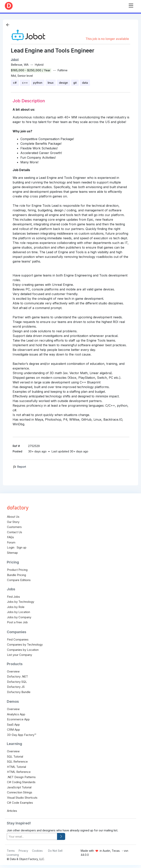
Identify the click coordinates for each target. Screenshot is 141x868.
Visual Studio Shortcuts (22, 798)
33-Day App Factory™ (22, 735)
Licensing (13, 855)
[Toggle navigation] (131, 5)
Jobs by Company (19, 617)
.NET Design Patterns (21, 777)
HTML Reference (19, 772)
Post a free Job (17, 622)
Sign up (22, 547)
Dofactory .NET (17, 676)
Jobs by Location (19, 612)
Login (11, 547)
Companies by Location (23, 650)
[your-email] (32, 837)
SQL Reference (17, 762)
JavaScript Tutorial (19, 787)
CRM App (13, 730)
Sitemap (12, 553)
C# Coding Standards (21, 782)
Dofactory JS (16, 687)
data (85, 83)
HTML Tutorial (16, 767)
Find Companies (18, 639)
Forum (11, 542)
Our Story (13, 522)
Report (19, 467)
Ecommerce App (18, 719)
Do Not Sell (55, 851)
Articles (12, 811)
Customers (14, 527)
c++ (25, 83)
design (63, 83)
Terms (11, 851)
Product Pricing (17, 570)
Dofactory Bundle (19, 692)
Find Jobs (13, 597)
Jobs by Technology (21, 602)
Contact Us (15, 532)
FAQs (10, 537)
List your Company (19, 655)
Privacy (23, 851)
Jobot (15, 59)
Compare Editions (19, 580)
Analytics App (16, 714)
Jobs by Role (16, 607)
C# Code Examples (20, 803)
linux (51, 83)
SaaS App (13, 725)
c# (15, 83)
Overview (13, 671)
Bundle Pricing (16, 575)
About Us (13, 517)
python (38, 83)
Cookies (37, 851)
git (75, 83)
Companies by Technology (25, 645)
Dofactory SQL (17, 682)
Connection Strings (20, 792)
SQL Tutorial (15, 756)
